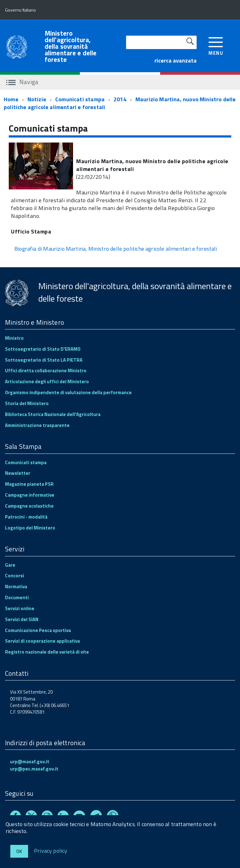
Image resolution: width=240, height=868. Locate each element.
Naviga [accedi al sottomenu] (22, 82)
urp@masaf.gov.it (30, 762)
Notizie (37, 99)
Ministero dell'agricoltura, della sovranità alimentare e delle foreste (71, 46)
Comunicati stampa (80, 99)
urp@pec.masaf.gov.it (34, 769)
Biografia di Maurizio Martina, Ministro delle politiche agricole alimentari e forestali (116, 249)
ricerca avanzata (176, 60)
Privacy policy (51, 850)
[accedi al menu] (216, 45)
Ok (19, 851)
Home (11, 99)
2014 (120, 99)
